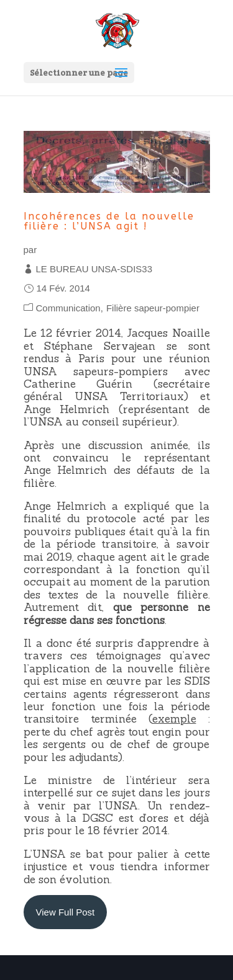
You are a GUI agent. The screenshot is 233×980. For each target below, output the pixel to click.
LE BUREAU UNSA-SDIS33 (94, 269)
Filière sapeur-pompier (153, 308)
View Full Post (66, 912)
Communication (68, 308)
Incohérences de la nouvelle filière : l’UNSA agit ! (109, 221)
